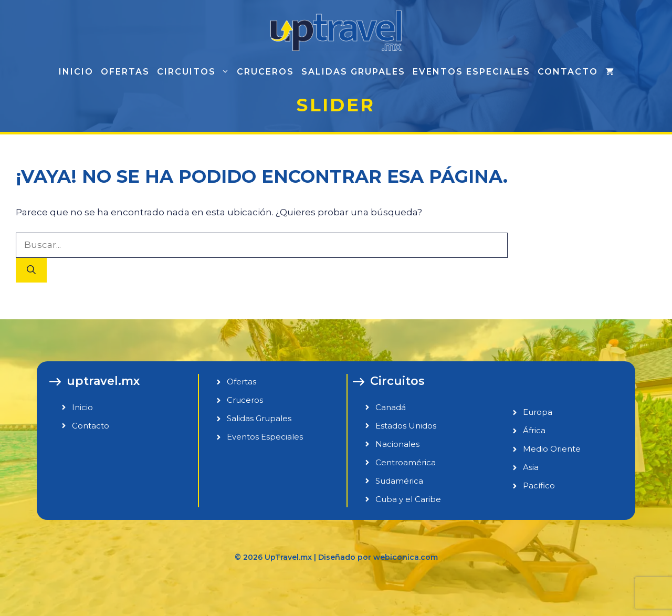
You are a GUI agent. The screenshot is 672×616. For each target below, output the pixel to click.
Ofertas (125, 72)
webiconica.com (406, 557)
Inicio (76, 72)
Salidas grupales (353, 72)
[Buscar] (31, 270)
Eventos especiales (471, 72)
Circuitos (195, 72)
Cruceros (265, 72)
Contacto (568, 72)
